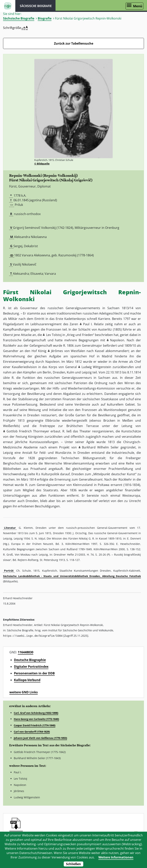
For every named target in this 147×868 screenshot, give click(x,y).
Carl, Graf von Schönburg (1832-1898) (36, 713)
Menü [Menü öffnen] (138, 6)
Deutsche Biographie (30, 660)
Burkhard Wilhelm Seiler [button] (100, 447)
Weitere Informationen (116, 857)
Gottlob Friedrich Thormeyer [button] (28, 431)
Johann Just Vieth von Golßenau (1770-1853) (40, 738)
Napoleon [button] (117, 340)
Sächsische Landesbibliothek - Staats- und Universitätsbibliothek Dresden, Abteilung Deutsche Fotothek (72, 576)
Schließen (73, 864)
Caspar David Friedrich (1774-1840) (35, 725)
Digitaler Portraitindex (31, 666)
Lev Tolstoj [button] (54, 335)
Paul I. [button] (88, 324)
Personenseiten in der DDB (34, 673)
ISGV (8, 6)
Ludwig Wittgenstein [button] (96, 367)
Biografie (45, 18)
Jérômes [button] (57, 351)
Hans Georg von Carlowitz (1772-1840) (36, 719)
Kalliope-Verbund (27, 680)
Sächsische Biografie (19, 18)
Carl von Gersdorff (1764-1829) (32, 731)
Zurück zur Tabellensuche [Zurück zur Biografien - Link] (74, 43)
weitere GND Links (24, 692)
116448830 (26, 652)
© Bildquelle (42, 164)
